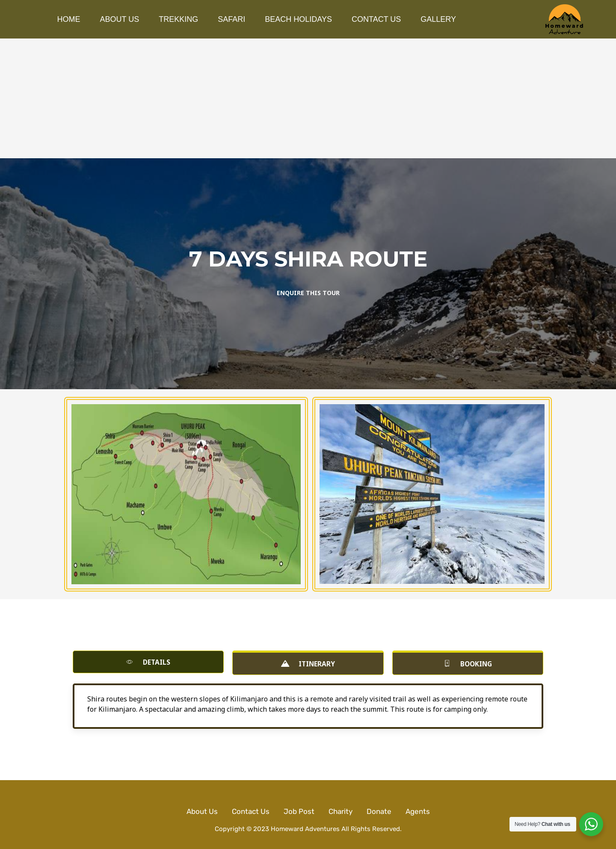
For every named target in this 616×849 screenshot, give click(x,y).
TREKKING (178, 19)
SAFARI (231, 19)
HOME (69, 19)
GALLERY (438, 19)
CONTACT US (376, 19)
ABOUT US (120, 19)
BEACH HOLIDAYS (298, 19)
